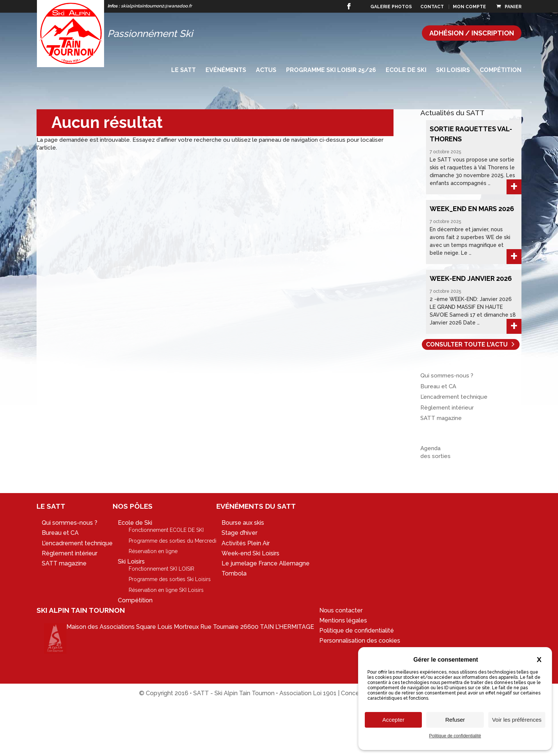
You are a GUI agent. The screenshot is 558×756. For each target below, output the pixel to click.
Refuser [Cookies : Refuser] (455, 720)
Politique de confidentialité (357, 630)
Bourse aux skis (243, 523)
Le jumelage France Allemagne (266, 563)
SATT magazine (441, 418)
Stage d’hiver (239, 533)
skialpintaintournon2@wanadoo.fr (156, 6)
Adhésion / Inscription (472, 33)
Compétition (501, 70)
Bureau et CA (438, 386)
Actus (266, 70)
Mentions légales (343, 620)
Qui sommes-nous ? (447, 376)
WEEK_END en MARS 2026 (472, 209)
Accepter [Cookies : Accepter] (393, 720)
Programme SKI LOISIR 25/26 (331, 70)
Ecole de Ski (406, 70)
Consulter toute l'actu (467, 344)
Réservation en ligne (153, 551)
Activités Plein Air (246, 543)
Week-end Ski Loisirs (250, 553)
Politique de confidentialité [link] (455, 736)
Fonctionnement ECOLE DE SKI (166, 530)
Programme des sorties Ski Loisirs (170, 579)
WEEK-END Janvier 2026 (471, 278)
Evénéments (226, 70)
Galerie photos (391, 7)
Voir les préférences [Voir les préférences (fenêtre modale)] (517, 720)
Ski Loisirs (453, 70)
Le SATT (184, 70)
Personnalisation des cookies (360, 641)
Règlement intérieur (447, 408)
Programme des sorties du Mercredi (173, 541)
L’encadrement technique (454, 397)
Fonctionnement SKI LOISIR (162, 569)
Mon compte (469, 7)
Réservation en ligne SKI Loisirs (166, 590)
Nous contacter (341, 610)
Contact (432, 7)
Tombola (234, 573)
